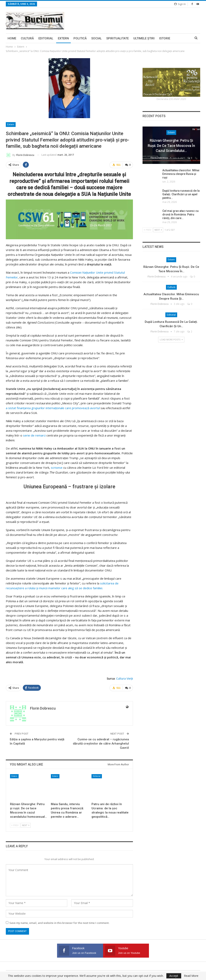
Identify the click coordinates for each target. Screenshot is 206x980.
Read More (191, 976)
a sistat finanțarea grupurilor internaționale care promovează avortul (53, 408)
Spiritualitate (118, 38)
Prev (15, 825)
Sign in (180, 4)
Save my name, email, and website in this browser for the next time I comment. (59, 923)
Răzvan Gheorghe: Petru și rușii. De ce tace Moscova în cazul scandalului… (171, 145)
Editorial (46, 38)
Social (96, 38)
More (179, 38)
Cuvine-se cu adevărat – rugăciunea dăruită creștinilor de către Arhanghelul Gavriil (101, 743)
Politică (80, 38)
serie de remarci (34, 435)
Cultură (27, 38)
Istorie (165, 38)
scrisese (57, 467)
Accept (174, 976)
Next (26, 825)
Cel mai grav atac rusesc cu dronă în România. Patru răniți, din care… (180, 214)
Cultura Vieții (125, 678)
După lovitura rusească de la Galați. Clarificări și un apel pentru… (181, 194)
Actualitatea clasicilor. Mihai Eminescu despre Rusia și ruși (181, 174)
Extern (63, 38)
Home (12, 38)
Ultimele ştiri (144, 38)
